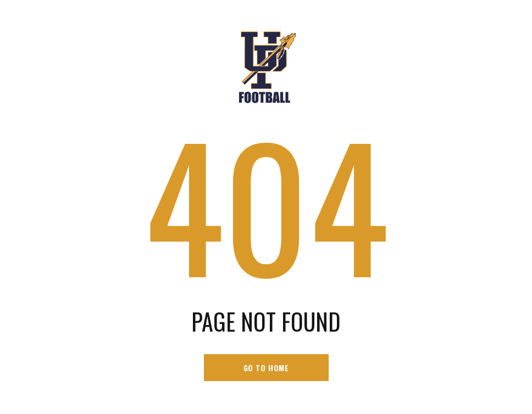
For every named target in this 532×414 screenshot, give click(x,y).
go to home (266, 368)
